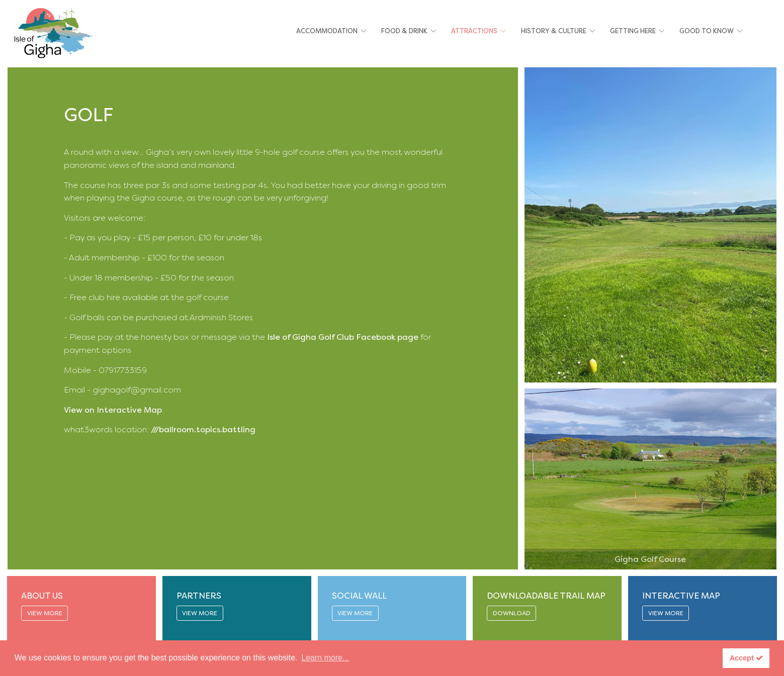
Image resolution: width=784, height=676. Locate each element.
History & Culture (554, 31)
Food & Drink (404, 31)
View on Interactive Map (114, 410)
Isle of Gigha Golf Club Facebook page (343, 337)
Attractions (474, 31)
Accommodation (327, 31)
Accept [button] (746, 658)
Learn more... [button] (325, 658)
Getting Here (633, 31)
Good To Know (707, 31)
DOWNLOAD (512, 613)
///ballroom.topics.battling (203, 429)
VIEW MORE (45, 613)
